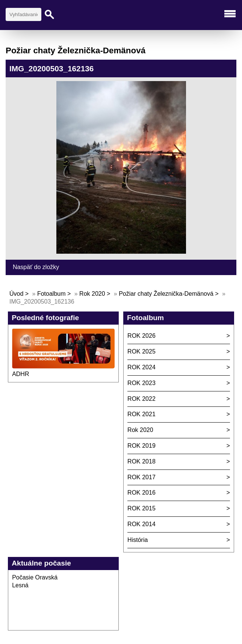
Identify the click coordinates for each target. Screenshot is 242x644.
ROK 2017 (141, 477)
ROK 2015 (141, 508)
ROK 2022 (141, 399)
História (138, 540)
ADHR (20, 374)
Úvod (16, 294)
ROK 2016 (141, 493)
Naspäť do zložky (36, 267)
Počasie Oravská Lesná (35, 581)
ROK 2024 (141, 367)
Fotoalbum (51, 294)
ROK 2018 (141, 461)
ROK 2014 (141, 524)
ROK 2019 (141, 446)
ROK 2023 (141, 383)
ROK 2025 (141, 351)
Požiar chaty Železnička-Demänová (166, 294)
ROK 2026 (141, 336)
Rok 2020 (92, 294)
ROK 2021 (141, 414)
